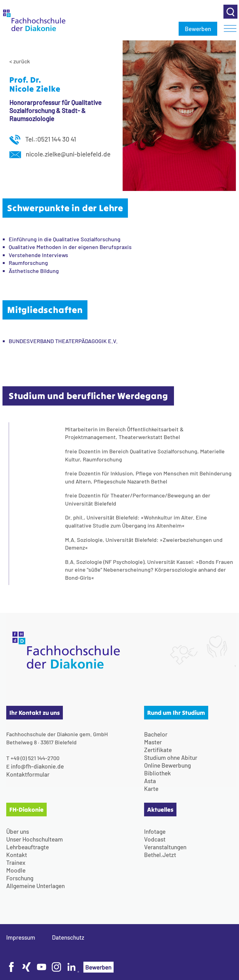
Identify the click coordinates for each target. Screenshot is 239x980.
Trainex (16, 862)
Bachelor (156, 734)
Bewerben (198, 29)
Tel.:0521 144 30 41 (43, 139)
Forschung (20, 878)
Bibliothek (157, 773)
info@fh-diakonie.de (37, 766)
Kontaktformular (28, 774)
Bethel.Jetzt (160, 855)
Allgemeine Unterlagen (35, 886)
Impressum (21, 937)
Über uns (18, 831)
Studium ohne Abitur (171, 758)
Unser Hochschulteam (35, 839)
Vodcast (155, 839)
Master (153, 742)
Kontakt (17, 855)
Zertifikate (158, 750)
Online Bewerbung (167, 765)
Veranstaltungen (165, 847)
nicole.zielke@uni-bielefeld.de (60, 154)
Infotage (155, 831)
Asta (150, 781)
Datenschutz (68, 937)
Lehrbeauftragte (28, 847)
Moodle (16, 870)
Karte (151, 789)
